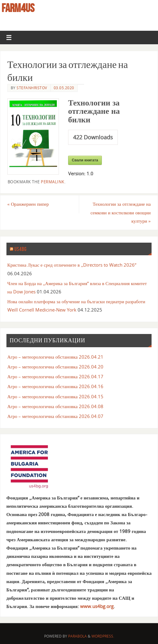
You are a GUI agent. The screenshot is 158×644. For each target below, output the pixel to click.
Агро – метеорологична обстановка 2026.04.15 (55, 396)
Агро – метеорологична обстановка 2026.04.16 (55, 386)
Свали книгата (85, 160)
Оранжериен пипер (28, 204)
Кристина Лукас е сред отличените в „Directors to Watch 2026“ (72, 265)
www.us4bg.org (97, 606)
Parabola (77, 636)
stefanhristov (32, 88)
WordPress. (103, 636)
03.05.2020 (64, 88)
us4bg (21, 249)
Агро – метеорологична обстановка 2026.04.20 (55, 367)
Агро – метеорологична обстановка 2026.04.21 (55, 357)
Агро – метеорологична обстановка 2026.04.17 (55, 376)
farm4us (18, 8)
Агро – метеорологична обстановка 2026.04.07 (55, 416)
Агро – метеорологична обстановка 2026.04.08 (55, 406)
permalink (53, 182)
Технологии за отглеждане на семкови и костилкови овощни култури (121, 212)
